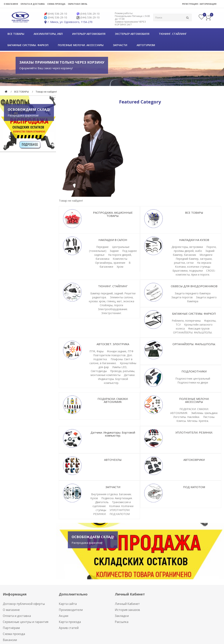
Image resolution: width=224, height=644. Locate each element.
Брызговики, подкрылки (188, 271)
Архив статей (69, 628)
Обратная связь (78, 4)
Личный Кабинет (127, 604)
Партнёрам (11, 628)
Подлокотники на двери (193, 382)
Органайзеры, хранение (110, 263)
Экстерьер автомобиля (132, 34)
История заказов (127, 610)
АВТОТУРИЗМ (146, 45)
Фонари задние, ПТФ (120, 351)
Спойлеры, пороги (111, 305)
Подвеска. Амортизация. (117, 498)
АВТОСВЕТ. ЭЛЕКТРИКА (113, 344)
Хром (120, 267)
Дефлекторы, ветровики (187, 247)
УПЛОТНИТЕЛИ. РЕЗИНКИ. (194, 432)
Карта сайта (68, 604)
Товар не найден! (46, 92)
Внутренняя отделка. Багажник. (111, 494)
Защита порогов (182, 297)
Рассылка (122, 622)
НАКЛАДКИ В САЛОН (113, 240)
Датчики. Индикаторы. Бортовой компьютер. (117, 379)
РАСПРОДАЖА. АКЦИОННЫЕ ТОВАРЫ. (113, 214)
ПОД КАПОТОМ (120, 514)
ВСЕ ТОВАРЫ (16, 34)
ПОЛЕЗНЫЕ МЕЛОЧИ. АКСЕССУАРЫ (81, 45)
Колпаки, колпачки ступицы (193, 267)
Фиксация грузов (199, 328)
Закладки (122, 616)
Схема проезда (56, 4)
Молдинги (206, 255)
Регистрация (190, 4)
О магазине (11, 4)
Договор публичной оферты (24, 604)
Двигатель (102, 502)
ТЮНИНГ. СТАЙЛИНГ (173, 34)
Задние (114, 251)
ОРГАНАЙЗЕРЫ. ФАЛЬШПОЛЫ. (193, 332)
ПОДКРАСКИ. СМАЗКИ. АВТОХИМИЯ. (113, 400)
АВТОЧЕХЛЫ (113, 460)
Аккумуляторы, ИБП (48, 34)
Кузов (94, 498)
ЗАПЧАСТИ (120, 45)
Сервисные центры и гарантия (26, 622)
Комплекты (120, 259)
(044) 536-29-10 (57, 14)
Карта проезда (70, 622)
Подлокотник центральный (193, 379)
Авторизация (208, 4)
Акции (64, 616)
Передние (102, 247)
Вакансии (10, 640)
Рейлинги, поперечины (186, 321)
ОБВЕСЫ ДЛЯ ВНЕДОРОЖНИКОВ (194, 286)
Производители (71, 610)
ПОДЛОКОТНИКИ (194, 371)
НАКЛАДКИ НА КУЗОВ (194, 240)
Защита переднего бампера (193, 293)
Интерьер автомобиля (89, 34)
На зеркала (204, 263)
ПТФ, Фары (96, 351)
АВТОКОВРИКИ (194, 460)
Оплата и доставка (33, 4)
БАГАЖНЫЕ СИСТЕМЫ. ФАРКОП (28, 45)
